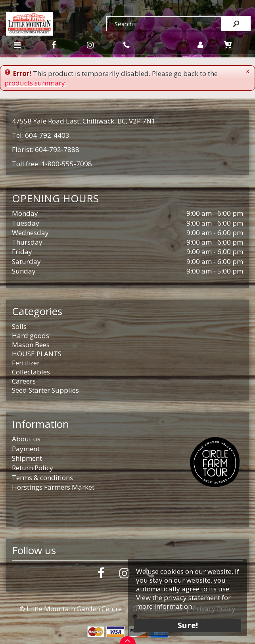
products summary (35, 83)
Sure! (188, 625)
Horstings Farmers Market (53, 487)
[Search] (164, 24)
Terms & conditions (42, 478)
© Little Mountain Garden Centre (71, 609)
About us (26, 439)
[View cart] (228, 45)
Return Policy (33, 468)
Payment (26, 449)
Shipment (27, 458)
